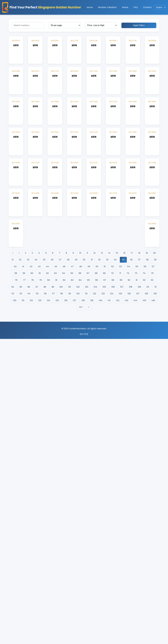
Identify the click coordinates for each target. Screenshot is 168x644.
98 (45, 592)
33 (107, 565)
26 (52, 565)
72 (128, 578)
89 (121, 585)
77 (24, 585)
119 (70, 599)
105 (104, 592)
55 (137, 572)
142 (118, 606)
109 (139, 592)
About (125, 7)
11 (87, 558)
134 (48, 606)
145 (144, 606)
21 (13, 565)
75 (152, 578)
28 (68, 565)
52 (112, 572)
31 (92, 565)
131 (23, 606)
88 (113, 585)
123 (103, 599)
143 (126, 606)
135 (57, 606)
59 (24, 578)
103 (87, 592)
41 (23, 572)
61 (40, 578)
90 (129, 585)
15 (117, 558)
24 (36, 565)
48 (81, 572)
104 (95, 592)
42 (31, 572)
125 (120, 599)
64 (64, 578)
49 (89, 572)
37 (139, 565)
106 (113, 592)
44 (47, 572)
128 (146, 599)
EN (81, 639)
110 (148, 592)
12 (94, 558)
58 (16, 578)
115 (37, 599)
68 (96, 578)
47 (72, 572)
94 (13, 592)
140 (101, 606)
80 (49, 585)
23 (28, 565)
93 (152, 585)
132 (31, 606)
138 (83, 606)
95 (21, 592)
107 (122, 592)
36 (131, 565)
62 (47, 578)
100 (61, 592)
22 (20, 565)
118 (62, 599)
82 (64, 585)
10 (80, 558)
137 (75, 606)
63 (55, 578)
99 (53, 592)
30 (84, 565)
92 (144, 585)
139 (92, 606)
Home (90, 7)
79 (40, 585)
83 (72, 585)
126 (129, 599)
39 (155, 565)
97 (37, 592)
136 (66, 606)
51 (105, 572)
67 (88, 578)
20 (154, 558)
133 (40, 606)
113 (21, 599)
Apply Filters (139, 25)
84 (80, 585)
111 (156, 592)
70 (112, 578)
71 (120, 578)
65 (72, 578)
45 (56, 572)
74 (144, 578)
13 (102, 558)
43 (39, 572)
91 (137, 585)
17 (132, 558)
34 (115, 565)
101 (70, 592)
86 (97, 585)
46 (64, 572)
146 (153, 606)
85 (88, 585)
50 (97, 572)
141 (109, 606)
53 (120, 572)
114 (29, 599)
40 (15, 572)
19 (147, 558)
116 (45, 599)
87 (105, 585)
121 (86, 599)
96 (29, 592)
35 (123, 565)
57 (153, 572)
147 (81, 612)
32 (99, 565)
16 (124, 558)
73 (136, 578)
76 (16, 585)
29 (76, 565)
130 (15, 606)
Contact (147, 7)
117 (53, 599)
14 (109, 558)
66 (80, 578)
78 (32, 585)
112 (13, 599)
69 (104, 578)
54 (129, 572)
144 (135, 606)
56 (145, 572)
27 (60, 565)
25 (44, 565)
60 (32, 578)
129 (155, 599)
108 (131, 592)
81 (56, 585)
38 (147, 565)
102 (78, 592)
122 (95, 599)
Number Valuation (107, 7)
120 (78, 599)
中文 (86, 639)
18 (139, 558)
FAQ (136, 7)
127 (138, 599)
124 (112, 599)
